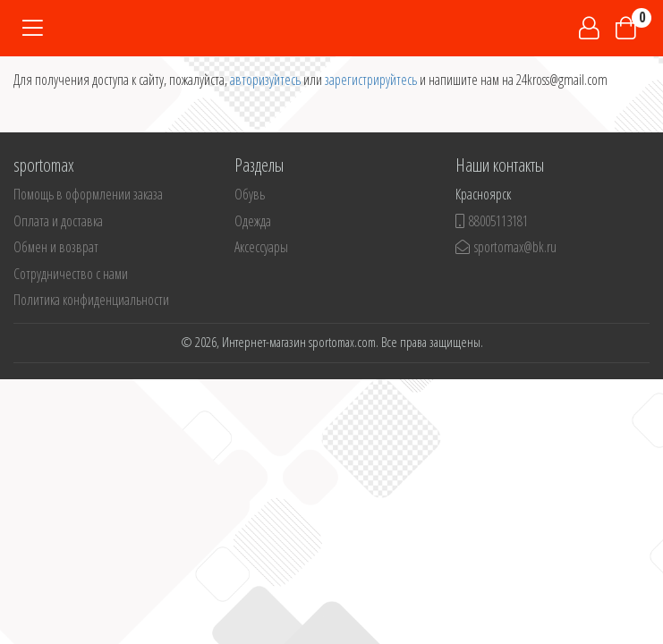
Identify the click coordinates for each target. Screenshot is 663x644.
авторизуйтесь (265, 80)
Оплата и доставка (58, 221)
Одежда (253, 221)
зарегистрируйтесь (371, 80)
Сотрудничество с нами (71, 274)
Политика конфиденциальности (91, 300)
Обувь (250, 194)
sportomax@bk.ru (506, 247)
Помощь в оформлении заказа (88, 194)
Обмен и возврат (56, 247)
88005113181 (492, 221)
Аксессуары (261, 247)
